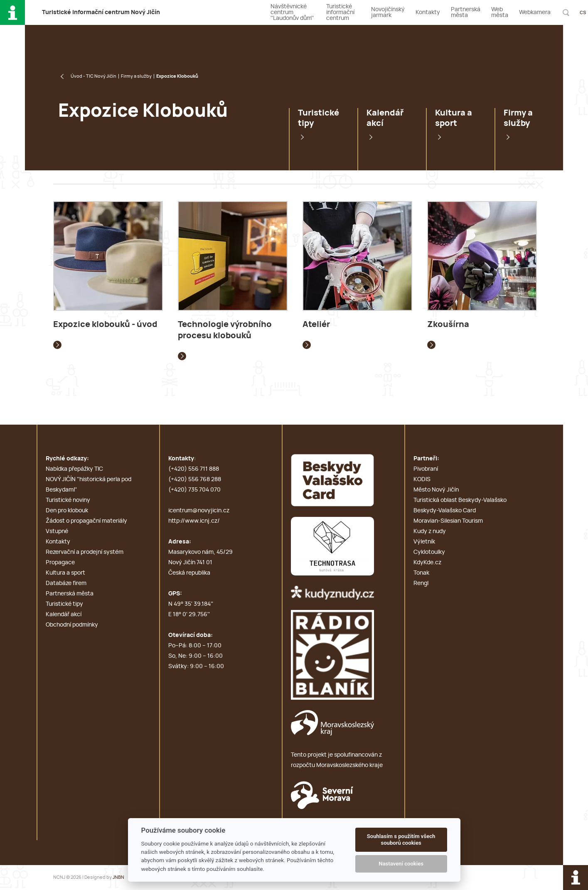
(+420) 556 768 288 (195, 479)
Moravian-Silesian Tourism (448, 521)
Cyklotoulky (429, 552)
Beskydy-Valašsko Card (445, 511)
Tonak (421, 573)
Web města (500, 12)
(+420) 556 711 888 (194, 469)
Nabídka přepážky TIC (74, 469)
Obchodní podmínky (72, 625)
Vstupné (57, 531)
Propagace (60, 563)
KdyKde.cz (427, 563)
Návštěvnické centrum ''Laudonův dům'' (292, 12)
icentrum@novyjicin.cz (199, 511)
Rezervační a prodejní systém (85, 552)
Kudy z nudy (430, 531)
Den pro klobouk (67, 511)
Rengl (421, 583)
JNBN (118, 877)
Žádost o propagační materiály (86, 521)
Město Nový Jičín (436, 490)
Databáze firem (66, 583)
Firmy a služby (136, 76)
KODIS (422, 479)
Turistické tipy (319, 118)
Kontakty (428, 12)
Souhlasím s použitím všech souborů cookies (401, 840)
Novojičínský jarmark (388, 12)
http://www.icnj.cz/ (194, 521)
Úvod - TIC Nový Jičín (93, 76)
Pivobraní (426, 469)
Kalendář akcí (385, 118)
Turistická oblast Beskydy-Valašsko (460, 500)
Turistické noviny (68, 500)
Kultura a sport (454, 118)
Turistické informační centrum (340, 12)
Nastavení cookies (401, 864)
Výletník (424, 542)
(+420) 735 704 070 (194, 490)
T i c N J (101, 12)
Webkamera (535, 12)
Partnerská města (466, 12)
